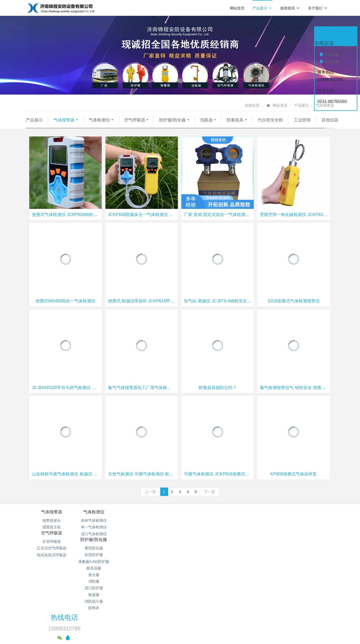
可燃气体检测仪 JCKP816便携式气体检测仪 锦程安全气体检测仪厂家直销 (218, 481)
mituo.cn (211, 622)
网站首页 (237, 8)
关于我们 (318, 8)
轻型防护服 (206, 534)
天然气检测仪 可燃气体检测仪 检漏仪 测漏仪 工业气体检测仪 (142, 481)
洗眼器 (206, 120)
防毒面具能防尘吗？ (218, 394)
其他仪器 (40, 127)
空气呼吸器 (135, 120)
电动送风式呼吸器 (154, 540)
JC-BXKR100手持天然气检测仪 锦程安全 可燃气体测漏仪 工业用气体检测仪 (65, 394)
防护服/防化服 (172, 120)
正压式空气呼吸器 (154, 534)
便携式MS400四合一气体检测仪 (65, 308)
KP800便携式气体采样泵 (294, 481)
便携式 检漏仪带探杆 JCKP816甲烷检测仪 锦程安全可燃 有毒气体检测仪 (142, 308)
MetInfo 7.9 (171, 622)
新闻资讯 (290, 8)
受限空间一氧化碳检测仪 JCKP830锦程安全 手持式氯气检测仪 (293, 221)
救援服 (206, 574)
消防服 (206, 560)
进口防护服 (206, 567)
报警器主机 (52, 534)
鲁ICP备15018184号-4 (220, 602)
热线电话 (270, 522)
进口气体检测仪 (103, 540)
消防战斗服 (206, 580)
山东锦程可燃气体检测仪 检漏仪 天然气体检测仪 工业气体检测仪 (65, 481)
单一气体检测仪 (103, 534)
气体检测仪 (99, 120)
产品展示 (262, 8)
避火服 (206, 554)
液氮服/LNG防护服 (206, 540)
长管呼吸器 (154, 527)
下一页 (210, 498)
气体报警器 (64, 120)
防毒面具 (235, 120)
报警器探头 (52, 527)
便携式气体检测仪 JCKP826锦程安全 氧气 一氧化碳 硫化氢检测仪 (65, 221)
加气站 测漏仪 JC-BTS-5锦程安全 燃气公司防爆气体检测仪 (218, 308)
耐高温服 (206, 547)
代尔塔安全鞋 (270, 120)
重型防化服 (206, 527)
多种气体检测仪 (103, 527)
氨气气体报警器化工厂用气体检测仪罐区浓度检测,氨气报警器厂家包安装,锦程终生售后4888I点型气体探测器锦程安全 (142, 394)
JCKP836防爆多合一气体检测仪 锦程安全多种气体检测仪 (142, 221)
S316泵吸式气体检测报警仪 (293, 308)
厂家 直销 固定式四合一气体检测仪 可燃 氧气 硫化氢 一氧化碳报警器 (218, 221)
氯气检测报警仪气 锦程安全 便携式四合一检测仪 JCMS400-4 (293, 394)
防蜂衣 (206, 587)
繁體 (180, 631)
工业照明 (302, 120)
